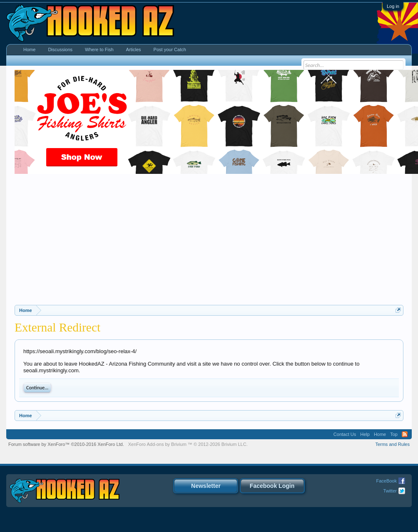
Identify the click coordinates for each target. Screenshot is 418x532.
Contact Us (345, 434)
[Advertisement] (209, 242)
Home (29, 49)
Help (365, 434)
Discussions (60, 49)
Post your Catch (170, 49)
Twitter (390, 491)
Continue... (37, 388)
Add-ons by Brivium (188, 444)
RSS (405, 434)
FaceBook (386, 481)
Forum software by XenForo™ (66, 444)
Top (394, 434)
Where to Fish (99, 49)
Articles (134, 49)
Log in (393, 6)
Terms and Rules (392, 444)
